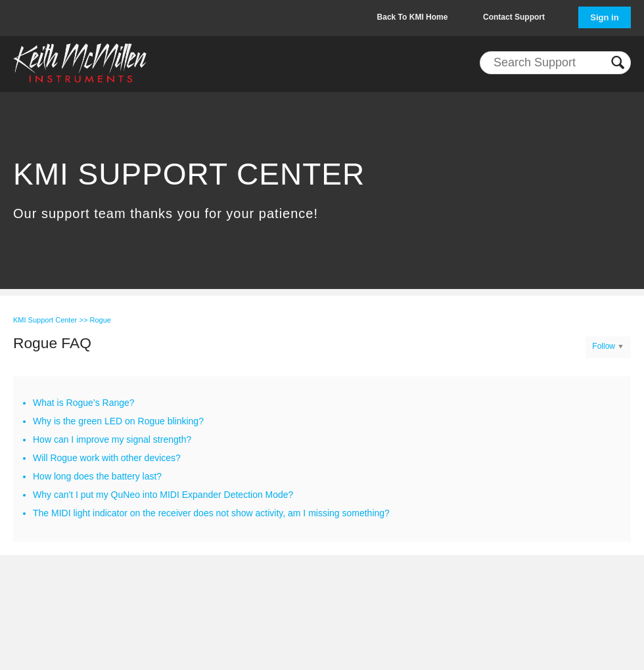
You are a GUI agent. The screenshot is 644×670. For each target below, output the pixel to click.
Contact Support (514, 17)
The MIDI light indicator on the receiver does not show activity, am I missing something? (211, 513)
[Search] (555, 63)
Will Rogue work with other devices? (107, 458)
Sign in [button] (604, 17)
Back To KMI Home (413, 17)
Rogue (100, 320)
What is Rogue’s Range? (84, 403)
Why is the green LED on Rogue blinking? (118, 421)
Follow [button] (604, 346)
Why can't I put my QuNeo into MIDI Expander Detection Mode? (163, 495)
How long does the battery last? (97, 476)
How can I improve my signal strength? (112, 439)
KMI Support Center (45, 320)
